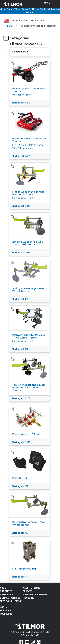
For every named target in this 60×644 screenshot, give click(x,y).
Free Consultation (11, 601)
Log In (4, 607)
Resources (6, 595)
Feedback (6, 611)
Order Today (7, 9)
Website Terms (31, 588)
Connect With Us (10, 598)
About (4, 588)
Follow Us (6, 614)
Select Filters (19, 52)
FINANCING (28, 598)
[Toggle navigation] (56, 3)
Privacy (27, 591)
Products (6, 591)
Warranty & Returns (35, 595)
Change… (11, 26)
